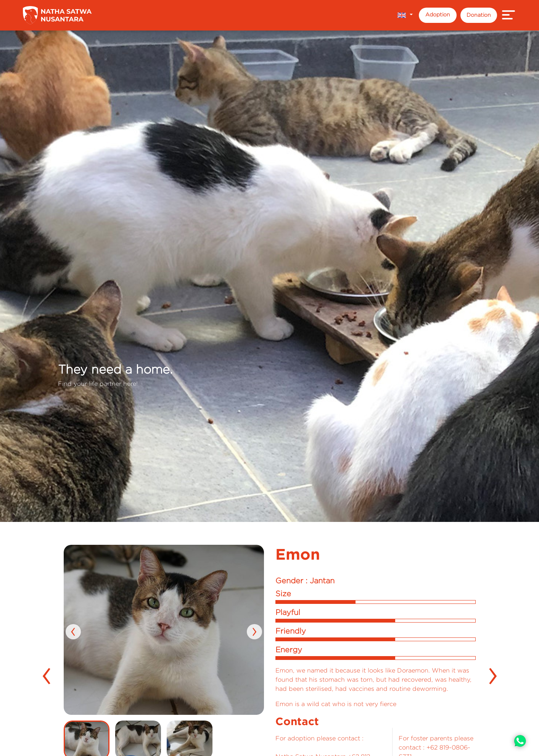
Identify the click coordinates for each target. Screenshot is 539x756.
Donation (479, 15)
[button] (405, 15)
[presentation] (73, 632)
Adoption (438, 14)
